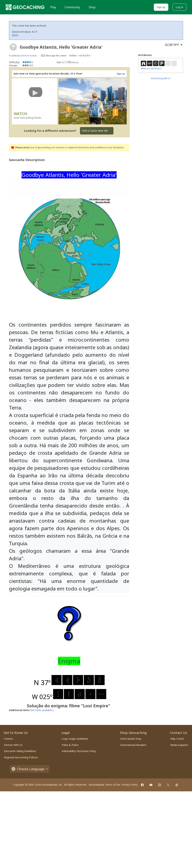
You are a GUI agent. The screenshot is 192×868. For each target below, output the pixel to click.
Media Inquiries (179, 745)
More (15, 35)
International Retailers (133, 745)
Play (53, 7)
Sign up (161, 7)
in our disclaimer (115, 147)
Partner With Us (13, 745)
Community (72, 7)
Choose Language (30, 769)
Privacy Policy (130, 785)
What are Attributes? (151, 68)
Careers (8, 739)
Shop (92, 7)
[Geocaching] (25, 7)
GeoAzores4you (29, 56)
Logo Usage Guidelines (75, 739)
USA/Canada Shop (131, 739)
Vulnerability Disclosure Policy (79, 751)
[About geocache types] (13, 47)
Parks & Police (70, 745)
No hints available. (42, 710)
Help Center (177, 739)
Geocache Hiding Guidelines (20, 751)
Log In (179, 7)
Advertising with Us (161, 78)
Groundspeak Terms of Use (105, 785)
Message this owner (56, 56)
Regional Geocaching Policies (21, 757)
